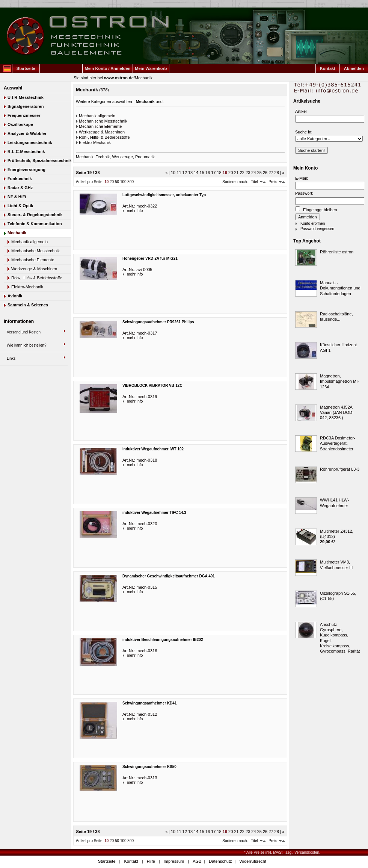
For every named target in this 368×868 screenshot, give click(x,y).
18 (219, 173)
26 (265, 173)
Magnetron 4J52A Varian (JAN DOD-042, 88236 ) (337, 413)
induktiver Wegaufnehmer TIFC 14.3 (154, 513)
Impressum (174, 861)
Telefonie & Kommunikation (35, 224)
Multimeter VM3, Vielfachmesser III (336, 565)
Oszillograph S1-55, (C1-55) (338, 596)
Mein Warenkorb (151, 68)
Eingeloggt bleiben (316, 209)
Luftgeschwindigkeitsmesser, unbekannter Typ (164, 195)
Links (11, 358)
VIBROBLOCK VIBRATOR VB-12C (152, 386)
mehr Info (128, 211)
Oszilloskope (20, 124)
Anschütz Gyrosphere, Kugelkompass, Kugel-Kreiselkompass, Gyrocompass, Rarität (340, 638)
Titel (254, 182)
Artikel (301, 111)
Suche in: (304, 132)
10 (173, 173)
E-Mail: (302, 178)
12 (185, 173)
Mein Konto (305, 168)
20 (231, 173)
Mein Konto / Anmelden (108, 68)
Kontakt (328, 68)
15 (202, 173)
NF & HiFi (17, 197)
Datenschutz (220, 861)
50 (117, 182)
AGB (197, 861)
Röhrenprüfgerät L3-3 (340, 469)
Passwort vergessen (317, 229)
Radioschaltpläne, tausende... (336, 317)
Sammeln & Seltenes (28, 305)
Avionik (15, 296)
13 (190, 173)
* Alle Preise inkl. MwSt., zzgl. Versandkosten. (282, 852)
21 (236, 173)
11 (179, 173)
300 (130, 182)
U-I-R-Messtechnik (26, 97)
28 (277, 173)
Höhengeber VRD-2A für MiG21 (150, 258)
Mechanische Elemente (33, 260)
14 (196, 173)
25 (259, 173)
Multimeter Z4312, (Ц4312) (337, 534)
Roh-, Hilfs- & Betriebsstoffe (37, 278)
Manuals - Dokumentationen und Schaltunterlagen (340, 288)
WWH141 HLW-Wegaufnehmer (334, 503)
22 (242, 173)
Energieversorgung (26, 170)
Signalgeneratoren (26, 106)
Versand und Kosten (24, 332)
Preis (273, 182)
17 (213, 173)
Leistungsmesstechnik (30, 142)
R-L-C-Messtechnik (26, 151)
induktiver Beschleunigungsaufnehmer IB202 (163, 640)
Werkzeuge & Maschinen (34, 269)
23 (248, 173)
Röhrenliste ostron (337, 252)
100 (123, 182)
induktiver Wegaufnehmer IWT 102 (153, 449)
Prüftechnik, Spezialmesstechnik (39, 161)
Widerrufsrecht (253, 861)
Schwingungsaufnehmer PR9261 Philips (158, 322)
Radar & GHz (20, 188)
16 (208, 173)
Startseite (26, 68)
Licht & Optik (20, 206)
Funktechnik (20, 179)
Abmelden (354, 68)
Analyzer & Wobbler (27, 133)
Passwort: (304, 193)
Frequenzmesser (24, 115)
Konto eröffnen (313, 223)
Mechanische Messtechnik (35, 251)
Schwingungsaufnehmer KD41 (149, 703)
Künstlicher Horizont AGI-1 (338, 347)
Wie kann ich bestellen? (27, 345)
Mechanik (144, 78)
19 (225, 173)
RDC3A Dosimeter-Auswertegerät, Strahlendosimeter (338, 443)
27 (271, 173)
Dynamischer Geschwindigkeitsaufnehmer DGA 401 (169, 576)
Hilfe (151, 861)
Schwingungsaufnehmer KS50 (149, 767)
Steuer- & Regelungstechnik (35, 215)
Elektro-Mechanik (27, 287)
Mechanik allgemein (29, 242)
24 (253, 173)
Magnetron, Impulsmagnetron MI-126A (339, 381)
